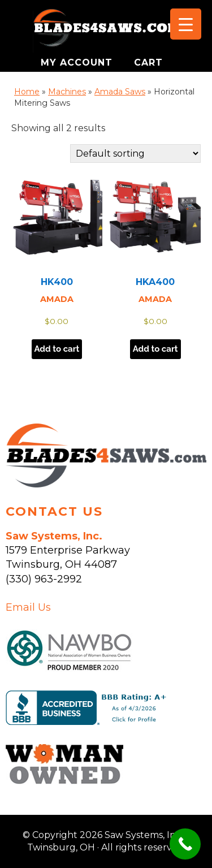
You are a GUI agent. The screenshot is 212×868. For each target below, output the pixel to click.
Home (27, 92)
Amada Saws (120, 92)
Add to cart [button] (57, 349)
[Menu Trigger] (186, 24)
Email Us (28, 607)
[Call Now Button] (185, 844)
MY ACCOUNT (78, 62)
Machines (67, 92)
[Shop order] (135, 154)
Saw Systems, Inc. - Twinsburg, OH (106, 31)
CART (148, 62)
